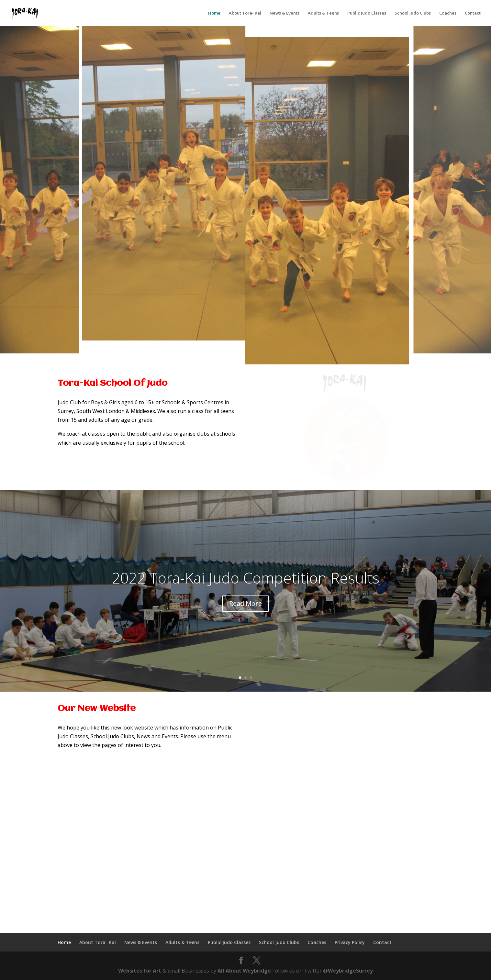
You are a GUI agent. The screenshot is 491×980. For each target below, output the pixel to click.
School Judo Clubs (413, 13)
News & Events (285, 13)
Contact (473, 13)
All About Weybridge (244, 971)
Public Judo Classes (367, 13)
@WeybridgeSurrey (348, 971)
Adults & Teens (323, 13)
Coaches (448, 13)
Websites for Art (140, 971)
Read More (245, 603)
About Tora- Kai (245, 13)
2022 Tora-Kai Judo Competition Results (245, 578)
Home (214, 13)
